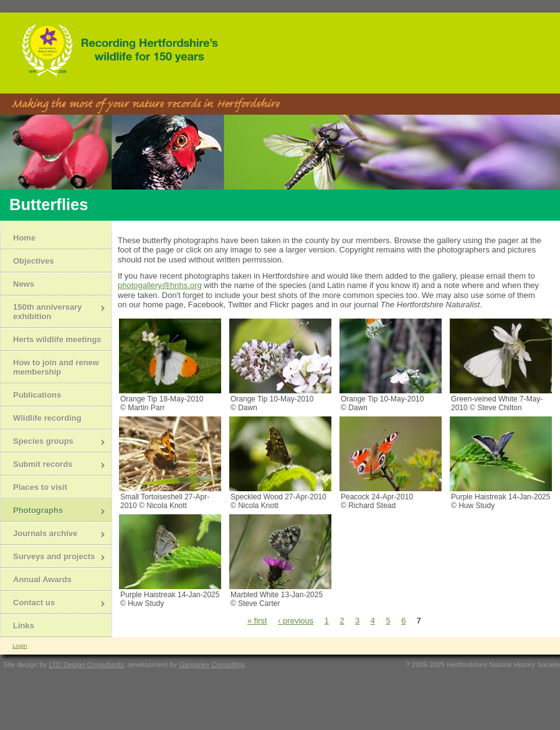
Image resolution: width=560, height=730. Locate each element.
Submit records (53, 465)
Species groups (53, 442)
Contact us (53, 604)
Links (24, 626)
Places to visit (40, 487)
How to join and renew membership (56, 367)
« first (257, 621)
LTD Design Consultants (86, 665)
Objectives (34, 261)
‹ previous (296, 621)
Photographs (53, 511)
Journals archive (53, 535)
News (24, 284)
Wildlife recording (47, 418)
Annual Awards (42, 579)
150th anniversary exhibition (53, 312)
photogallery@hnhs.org (160, 285)
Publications (37, 395)
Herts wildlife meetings (57, 339)
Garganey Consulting (211, 665)
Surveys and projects (53, 558)
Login (20, 646)
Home (24, 238)
